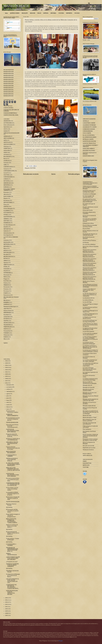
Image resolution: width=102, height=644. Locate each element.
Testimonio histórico (88, 450)
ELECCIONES (7, 196)
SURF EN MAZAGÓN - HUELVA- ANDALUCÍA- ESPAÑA (12, 593)
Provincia (6, 291)
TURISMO (6, 333)
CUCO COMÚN (87, 133)
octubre (8, 389)
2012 (7, 604)
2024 (7, 365)
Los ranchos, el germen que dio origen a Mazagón (90, 361)
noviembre (9, 387)
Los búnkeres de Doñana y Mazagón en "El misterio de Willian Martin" (90, 347)
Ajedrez (6, 131)
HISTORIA (53, 13)
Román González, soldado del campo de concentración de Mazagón (90, 436)
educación (6, 194)
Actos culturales (8, 125)
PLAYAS (6, 281)
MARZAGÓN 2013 (8, 96)
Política (6, 283)
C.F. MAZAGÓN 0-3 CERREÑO (11, 456)
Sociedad (6, 315)
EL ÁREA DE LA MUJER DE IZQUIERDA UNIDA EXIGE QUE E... (13, 464)
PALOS (39, 13)
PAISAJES (6, 269)
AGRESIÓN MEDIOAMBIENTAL (12, 415)
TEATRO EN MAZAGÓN (13, 502)
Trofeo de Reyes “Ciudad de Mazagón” (13, 539)
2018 (7, 379)
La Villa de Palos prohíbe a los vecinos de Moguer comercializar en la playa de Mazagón (90, 339)
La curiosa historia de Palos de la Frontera (90, 308)
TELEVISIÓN (7, 325)
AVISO (5, 153)
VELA (5, 339)
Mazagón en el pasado (89, 387)
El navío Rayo (86, 229)
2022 (7, 370)
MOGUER (33, 13)
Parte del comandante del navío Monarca (89, 423)
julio (8, 396)
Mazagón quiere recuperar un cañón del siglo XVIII (90, 400)
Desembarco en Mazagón (89, 194)
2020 (7, 374)
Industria (6, 231)
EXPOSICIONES (8, 202)
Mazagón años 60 (87, 385)
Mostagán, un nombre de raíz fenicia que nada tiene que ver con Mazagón (91, 412)
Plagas (5, 279)
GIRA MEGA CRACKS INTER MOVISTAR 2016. (12, 443)
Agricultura (7, 127)
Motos (5, 248)
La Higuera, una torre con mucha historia (89, 318)
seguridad (6, 309)
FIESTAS (6, 207)
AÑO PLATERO (8, 138)
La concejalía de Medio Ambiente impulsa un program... (13, 494)
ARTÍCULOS (7, 142)
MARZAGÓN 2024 (9, 73)
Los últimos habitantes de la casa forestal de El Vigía (90, 379)
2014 (7, 600)
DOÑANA (46, 13)
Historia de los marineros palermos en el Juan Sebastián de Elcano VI (90, 274)
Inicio (6, 13)
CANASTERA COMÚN (89, 123)
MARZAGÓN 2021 (8, 80)
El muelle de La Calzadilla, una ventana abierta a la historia (90, 220)
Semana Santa (7, 311)
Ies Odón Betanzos (8, 225)
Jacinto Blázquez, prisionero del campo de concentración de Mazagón (90, 286)
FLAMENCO (7, 211)
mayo (8, 400)
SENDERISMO (7, 313)
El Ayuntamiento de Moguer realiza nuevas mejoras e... (13, 533)
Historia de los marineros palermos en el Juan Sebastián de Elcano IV (90, 264)
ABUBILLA (86, 121)
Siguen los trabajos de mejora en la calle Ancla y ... (12, 526)
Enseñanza (6, 200)
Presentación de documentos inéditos (12, 412)
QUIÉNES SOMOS (15, 13)
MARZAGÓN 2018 (8, 86)
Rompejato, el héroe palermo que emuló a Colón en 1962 (90, 440)
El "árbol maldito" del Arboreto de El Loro (88, 197)
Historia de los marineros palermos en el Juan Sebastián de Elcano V (90, 269)
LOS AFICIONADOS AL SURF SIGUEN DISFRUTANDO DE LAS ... (13, 581)
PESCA (6, 277)
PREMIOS (6, 285)
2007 (7, 615)
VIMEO (85, 461)
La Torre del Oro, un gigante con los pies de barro (90, 334)
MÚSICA (6, 250)
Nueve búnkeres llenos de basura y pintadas (89, 420)
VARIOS (6, 337)
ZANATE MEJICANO (88, 156)
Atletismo (6, 146)
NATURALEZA (8, 252)
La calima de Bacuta (88, 300)
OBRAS (6, 261)
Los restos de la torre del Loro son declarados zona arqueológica (90, 365)
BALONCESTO (8, 157)
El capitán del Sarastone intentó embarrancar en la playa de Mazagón (90, 200)
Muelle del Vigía (87, 415)
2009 (7, 611)
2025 (7, 363)
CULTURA (61, 13)
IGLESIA (6, 227)
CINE (5, 165)
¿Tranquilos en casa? (12, 562)
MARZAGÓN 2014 (9, 94)
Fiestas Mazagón (8, 209)
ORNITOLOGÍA (8, 265)
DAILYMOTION (87, 463)
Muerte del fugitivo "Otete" (90, 417)
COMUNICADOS (8, 167)
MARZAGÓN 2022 (9, 78)
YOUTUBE (86, 467)
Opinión (6, 263)
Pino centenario (87, 429)
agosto (8, 394)
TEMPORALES (8, 327)
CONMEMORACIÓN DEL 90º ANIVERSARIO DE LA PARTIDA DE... (13, 484)
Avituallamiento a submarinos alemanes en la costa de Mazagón (90, 183)
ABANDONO (7, 121)
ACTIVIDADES (8, 123)
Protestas (6, 289)
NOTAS (6, 259)
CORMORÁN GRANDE (89, 129)
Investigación (7, 235)
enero (8, 409)
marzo (8, 405)
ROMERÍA (6, 302)
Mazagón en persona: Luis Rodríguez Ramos (90, 393)
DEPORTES (69, 13)
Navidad (6, 254)
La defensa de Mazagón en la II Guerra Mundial (90, 314)
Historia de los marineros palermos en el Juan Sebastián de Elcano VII (90, 278)
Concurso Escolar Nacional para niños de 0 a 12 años (13, 448)
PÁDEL (6, 267)
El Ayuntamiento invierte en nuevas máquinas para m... (13, 419)
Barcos (5, 159)
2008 (7, 613)
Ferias (5, 205)
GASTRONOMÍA (8, 217)
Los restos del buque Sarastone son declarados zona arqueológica (90, 369)
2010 (7, 609)
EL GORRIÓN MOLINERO (90, 137)
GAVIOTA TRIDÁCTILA (89, 143)
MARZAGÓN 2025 (9, 71)
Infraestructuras (8, 233)
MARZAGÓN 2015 (8, 92)
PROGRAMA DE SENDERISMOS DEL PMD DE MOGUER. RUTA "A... (12, 550)
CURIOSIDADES (8, 177)
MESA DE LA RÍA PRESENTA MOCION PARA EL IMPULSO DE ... (13, 470)
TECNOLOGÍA (8, 323)
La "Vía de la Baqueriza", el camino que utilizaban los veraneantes (90, 295)
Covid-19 (6, 173)
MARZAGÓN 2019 (8, 84)
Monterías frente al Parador (11, 505)
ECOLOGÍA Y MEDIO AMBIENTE (9, 190)
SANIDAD (6, 304)
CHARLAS (6, 161)
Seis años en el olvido (88, 446)
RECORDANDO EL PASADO (11, 297)
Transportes (7, 331)
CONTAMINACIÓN (9, 171)
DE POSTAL (7, 181)
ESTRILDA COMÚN (88, 139)
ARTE (5, 140)
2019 (7, 376)
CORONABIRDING (88, 131)
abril (8, 402)
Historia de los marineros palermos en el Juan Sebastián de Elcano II (90, 256)
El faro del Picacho (88, 210)
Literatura (6, 240)
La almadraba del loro (89, 298)
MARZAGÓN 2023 (9, 76)
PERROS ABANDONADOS (11, 554)
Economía (6, 192)
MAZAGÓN (25, 13)
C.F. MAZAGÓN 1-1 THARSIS (11, 545)
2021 (7, 372)
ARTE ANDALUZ (87, 455)
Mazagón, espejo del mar (89, 406)
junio (8, 398)
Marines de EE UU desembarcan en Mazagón (90, 383)
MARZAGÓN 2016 (8, 90)
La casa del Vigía (87, 302)
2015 (7, 598)
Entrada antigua (74, 174)
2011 (6, 607)
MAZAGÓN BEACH (16, 6)
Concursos (6, 169)
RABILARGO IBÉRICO (89, 149)
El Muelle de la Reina (88, 223)
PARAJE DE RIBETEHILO (10, 113)
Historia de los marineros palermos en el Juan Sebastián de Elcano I (90, 251)
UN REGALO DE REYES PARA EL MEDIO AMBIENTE (12, 565)
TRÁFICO (6, 329)
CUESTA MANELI (8, 108)
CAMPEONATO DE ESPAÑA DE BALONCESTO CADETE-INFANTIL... (13, 587)
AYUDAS (6, 155)
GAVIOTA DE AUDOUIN (89, 141)
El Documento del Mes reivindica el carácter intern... (12, 511)
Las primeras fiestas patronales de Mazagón (89, 343)
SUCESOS (77, 13)
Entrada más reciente (31, 174)
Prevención (7, 287)
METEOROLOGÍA (8, 244)
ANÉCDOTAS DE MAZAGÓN (11, 133)
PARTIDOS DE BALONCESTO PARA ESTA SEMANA (13, 431)
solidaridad (7, 317)
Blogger (61, 641)
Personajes (6, 275)
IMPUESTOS (7, 229)
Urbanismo (7, 335)
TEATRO (6, 321)
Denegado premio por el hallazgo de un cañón (89, 191)
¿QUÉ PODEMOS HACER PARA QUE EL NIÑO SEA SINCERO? (13, 558)
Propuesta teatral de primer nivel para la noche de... (12, 435)
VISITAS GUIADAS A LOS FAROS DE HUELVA (12, 460)
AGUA (5, 129)
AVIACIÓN (7, 151)
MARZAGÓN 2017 (8, 88)
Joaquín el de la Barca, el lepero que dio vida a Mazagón (89, 290)
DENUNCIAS (7, 183)
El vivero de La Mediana (89, 244)
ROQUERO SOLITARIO (89, 151)
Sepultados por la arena (89, 448)
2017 (7, 381)
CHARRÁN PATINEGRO (89, 125)
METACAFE (86, 465)
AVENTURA (7, 148)
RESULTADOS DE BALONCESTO (11, 452)
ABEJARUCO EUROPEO (89, 119)
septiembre (9, 391)
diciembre (9, 385)
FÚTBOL (6, 215)
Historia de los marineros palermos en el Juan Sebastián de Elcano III (90, 260)
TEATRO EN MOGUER (12, 423)
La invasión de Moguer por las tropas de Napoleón (90, 321)
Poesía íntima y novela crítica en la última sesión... (12, 489)
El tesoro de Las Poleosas (89, 240)
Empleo (6, 198)
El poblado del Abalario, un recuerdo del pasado (90, 235)
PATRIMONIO (7, 273)
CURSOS (6, 179)
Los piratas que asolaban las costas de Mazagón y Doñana (90, 351)
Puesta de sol (7, 295)
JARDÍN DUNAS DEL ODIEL (11, 115)
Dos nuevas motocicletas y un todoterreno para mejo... (13, 480)
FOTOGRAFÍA (8, 213)
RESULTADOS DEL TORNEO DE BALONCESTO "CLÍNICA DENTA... (12, 521)
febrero (8, 407)
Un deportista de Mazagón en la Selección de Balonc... (13, 575)
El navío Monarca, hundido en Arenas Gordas (90, 226)
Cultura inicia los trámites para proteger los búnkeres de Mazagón (91, 187)
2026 (7, 361)
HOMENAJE (7, 223)
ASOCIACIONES (8, 144)
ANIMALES (7, 136)
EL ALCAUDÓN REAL (89, 135)
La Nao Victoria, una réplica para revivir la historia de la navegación (90, 325)
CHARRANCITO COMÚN (90, 127)
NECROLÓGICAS (8, 257)
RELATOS (6, 300)
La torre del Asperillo (88, 331)
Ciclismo (6, 163)
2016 (7, 383)
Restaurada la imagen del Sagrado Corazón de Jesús (13, 498)
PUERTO (6, 293)
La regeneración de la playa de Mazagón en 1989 (90, 329)
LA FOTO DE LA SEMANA (11, 237)
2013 (6, 602)
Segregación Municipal (10, 307)
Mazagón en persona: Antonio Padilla (88, 390)
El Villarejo (86, 242)
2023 (7, 368)
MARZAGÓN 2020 (9, 82)
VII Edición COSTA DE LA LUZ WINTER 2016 (13, 439)
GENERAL (6, 219)
